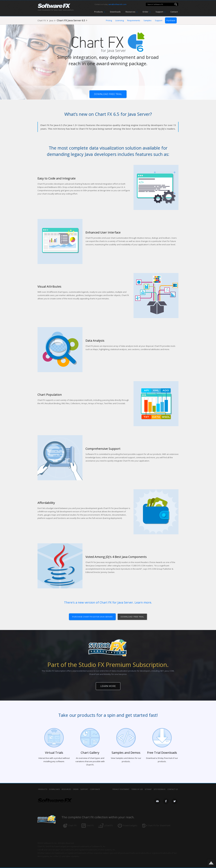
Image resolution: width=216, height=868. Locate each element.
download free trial (132, 617)
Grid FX (90, 825)
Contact (174, 12)
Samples (148, 20)
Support (159, 20)
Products (43, 789)
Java (51, 20)
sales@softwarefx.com (117, 4)
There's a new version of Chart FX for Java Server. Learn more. (108, 602)
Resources (66, 789)
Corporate (95, 789)
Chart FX (42, 20)
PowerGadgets (130, 825)
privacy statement (121, 789)
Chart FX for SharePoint (159, 825)
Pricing (109, 20)
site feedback (160, 789)
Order (76, 789)
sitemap (148, 789)
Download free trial (108, 94)
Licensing (120, 20)
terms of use (137, 789)
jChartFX (109, 825)
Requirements (134, 20)
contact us (173, 789)
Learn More (108, 686)
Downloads (115, 12)
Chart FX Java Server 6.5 (71, 20)
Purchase (171, 20)
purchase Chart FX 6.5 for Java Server (92, 617)
